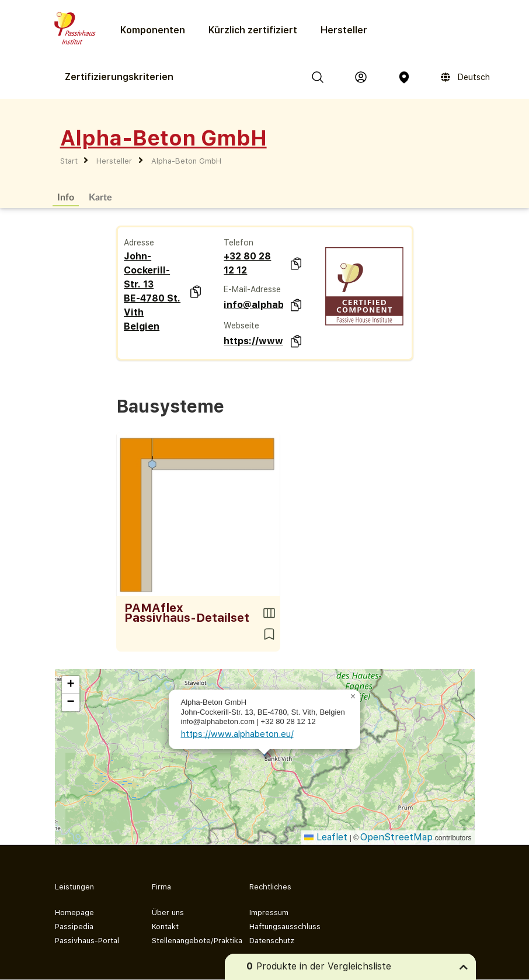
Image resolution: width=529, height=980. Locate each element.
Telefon (239, 243)
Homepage (74, 913)
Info (66, 197)
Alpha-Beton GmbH (186, 161)
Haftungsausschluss (285, 927)
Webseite (241, 325)
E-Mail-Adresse (252, 289)
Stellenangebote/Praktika (191, 941)
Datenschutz (272, 941)
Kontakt (165, 927)
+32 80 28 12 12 (247, 263)
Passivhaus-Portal (87, 941)
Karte (100, 197)
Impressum (269, 913)
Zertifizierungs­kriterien (119, 77)
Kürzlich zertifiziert (253, 30)
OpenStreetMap (396, 837)
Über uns (168, 913)
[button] (353, 697)
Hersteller (344, 30)
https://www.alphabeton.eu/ (253, 341)
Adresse (139, 243)
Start (69, 161)
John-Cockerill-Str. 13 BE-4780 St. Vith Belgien (152, 291)
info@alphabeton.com (253, 305)
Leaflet (326, 837)
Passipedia (74, 927)
